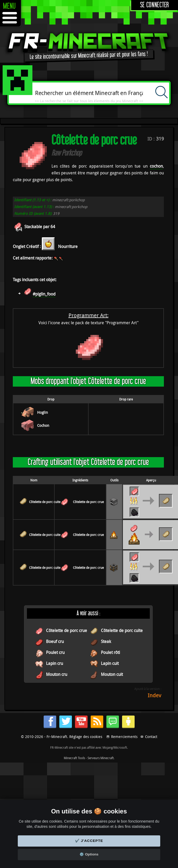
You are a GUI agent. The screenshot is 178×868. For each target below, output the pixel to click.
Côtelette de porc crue (88, 502)
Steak (106, 641)
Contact (151, 737)
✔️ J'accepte (89, 841)
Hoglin (42, 412)
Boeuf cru (55, 641)
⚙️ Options (89, 854)
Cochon (43, 425)
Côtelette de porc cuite (45, 502)
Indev (154, 695)
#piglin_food (44, 294)
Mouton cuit (112, 674)
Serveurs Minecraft (101, 758)
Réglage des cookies (86, 737)
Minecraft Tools (74, 758)
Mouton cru (57, 674)
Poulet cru (55, 652)
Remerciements (124, 737)
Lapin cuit (110, 663)
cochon (156, 166)
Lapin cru (54, 663)
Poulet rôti (110, 652)
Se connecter (155, 5)
